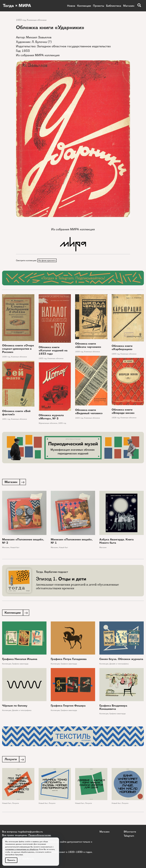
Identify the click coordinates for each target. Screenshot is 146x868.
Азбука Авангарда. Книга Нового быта (116, 542)
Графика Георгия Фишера (68, 706)
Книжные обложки (37, 20)
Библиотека (114, 6)
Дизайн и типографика (119, 665)
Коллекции (84, 6)
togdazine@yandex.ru (31, 832)
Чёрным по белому (15, 706)
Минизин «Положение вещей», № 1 (72, 542)
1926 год (6, 357)
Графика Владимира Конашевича (113, 708)
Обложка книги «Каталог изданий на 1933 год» (53, 351)
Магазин (129, 6)
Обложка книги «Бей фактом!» (16, 413)
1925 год (79, 418)
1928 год (116, 418)
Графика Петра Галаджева (69, 660)
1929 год (79, 352)
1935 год (62, 424)
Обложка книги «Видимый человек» (89, 412)
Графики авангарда (20, 665)
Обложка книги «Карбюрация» (122, 348)
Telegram (129, 836)
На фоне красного (47, 260)
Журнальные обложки (48, 424)
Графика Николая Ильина (20, 660)
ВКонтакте (130, 832)
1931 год (6, 419)
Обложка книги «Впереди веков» (123, 412)
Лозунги (15, 804)
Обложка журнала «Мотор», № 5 (51, 417)
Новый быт (15, 548)
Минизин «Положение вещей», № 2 (23, 542)
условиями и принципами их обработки (22, 849)
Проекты (99, 6)
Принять (11, 860)
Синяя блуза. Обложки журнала (121, 660)
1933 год (21, 20)
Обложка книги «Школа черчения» (88, 346)
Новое (71, 6)
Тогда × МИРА (18, 6)
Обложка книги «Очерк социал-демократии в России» (18, 349)
